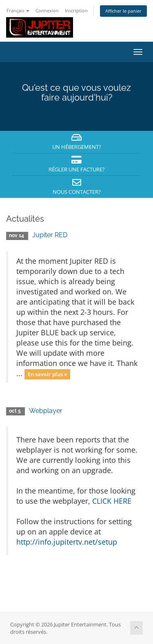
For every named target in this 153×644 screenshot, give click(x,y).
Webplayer (46, 411)
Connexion (47, 10)
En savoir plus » (47, 374)
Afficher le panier (123, 11)
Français (18, 10)
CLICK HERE (112, 501)
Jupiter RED (50, 235)
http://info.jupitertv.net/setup (67, 542)
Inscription (76, 10)
